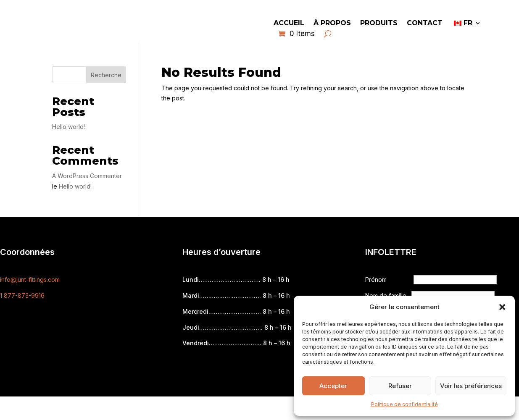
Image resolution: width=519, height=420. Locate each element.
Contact (425, 24)
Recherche (106, 75)
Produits (379, 24)
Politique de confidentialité (404, 404)
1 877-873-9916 (22, 295)
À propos (332, 24)
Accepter (333, 386)
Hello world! (68, 127)
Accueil (289, 24)
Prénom (377, 280)
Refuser (400, 386)
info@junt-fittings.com (30, 280)
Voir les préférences (471, 386)
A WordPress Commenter (87, 176)
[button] (502, 307)
